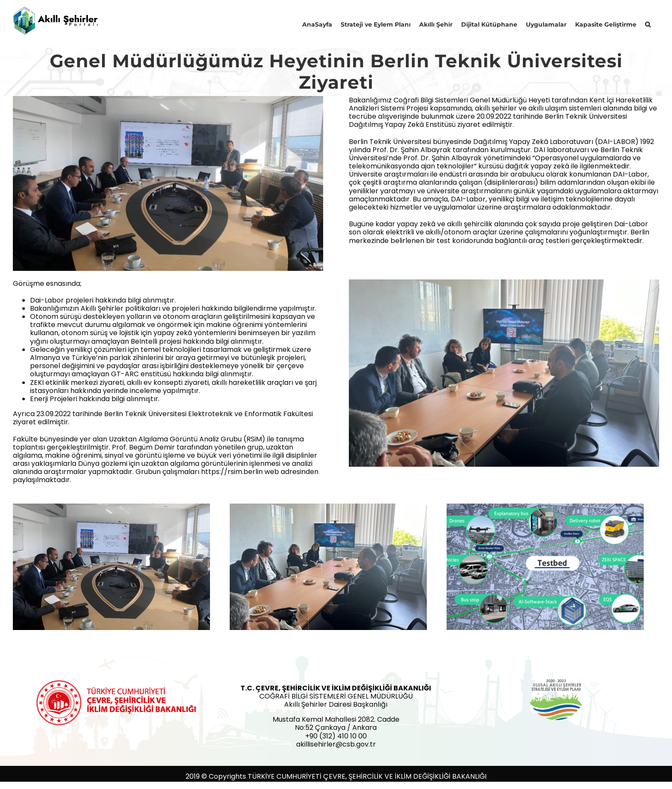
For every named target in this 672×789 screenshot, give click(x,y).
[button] (648, 24)
